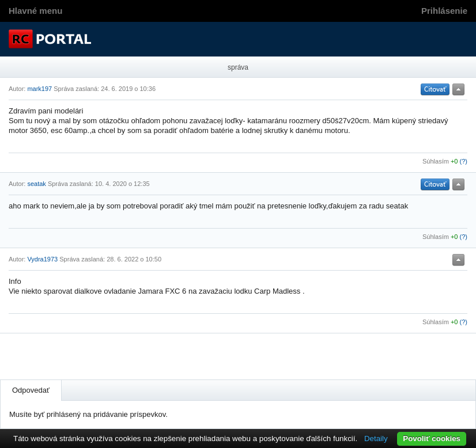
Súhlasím (436, 161)
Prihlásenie (444, 11)
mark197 (39, 89)
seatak (36, 184)
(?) (464, 161)
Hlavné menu (35, 11)
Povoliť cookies (432, 438)
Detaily (376, 438)
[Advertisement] (143, 356)
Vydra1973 (42, 259)
